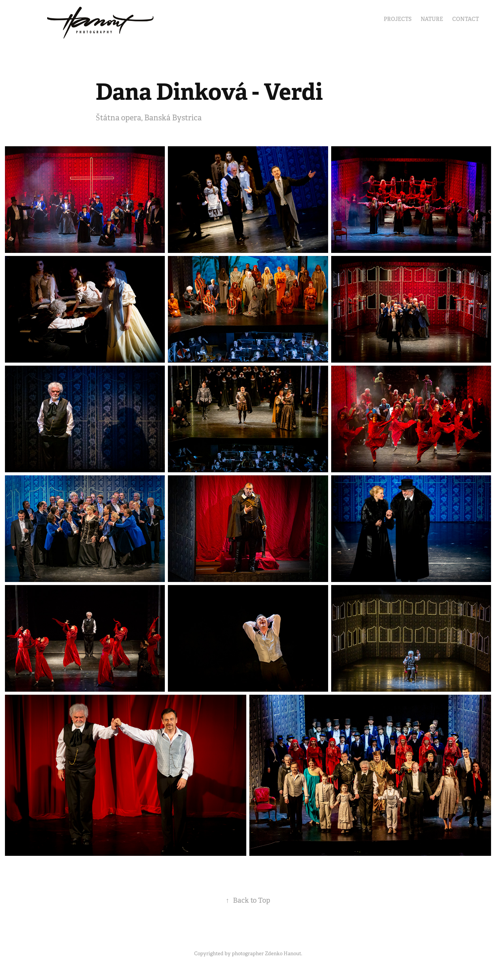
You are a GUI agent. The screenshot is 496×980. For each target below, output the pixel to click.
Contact (466, 19)
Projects (398, 19)
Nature (432, 19)
